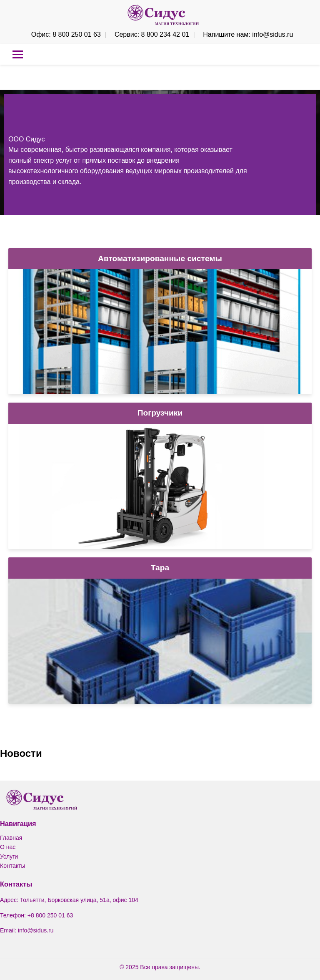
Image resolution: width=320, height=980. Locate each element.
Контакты (12, 866)
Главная (11, 838)
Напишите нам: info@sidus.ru (248, 34)
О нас (8, 847)
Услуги (9, 857)
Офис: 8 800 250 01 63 (66, 34)
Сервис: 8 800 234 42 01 (152, 34)
